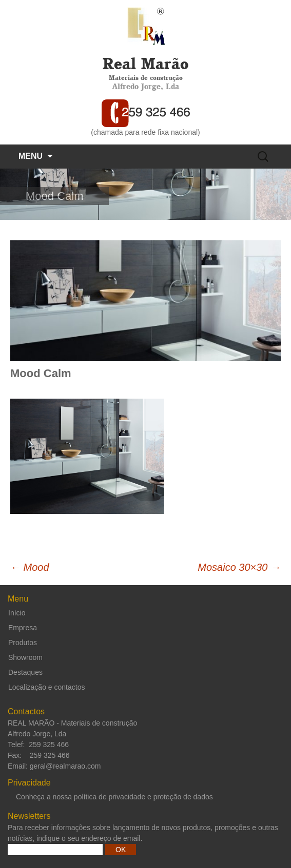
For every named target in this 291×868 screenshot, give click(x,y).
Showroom (25, 657)
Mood (30, 567)
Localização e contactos (46, 687)
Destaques (25, 672)
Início (17, 613)
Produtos (23, 643)
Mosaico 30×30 (239, 567)
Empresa (23, 628)
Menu (31, 156)
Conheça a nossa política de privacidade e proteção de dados (114, 797)
